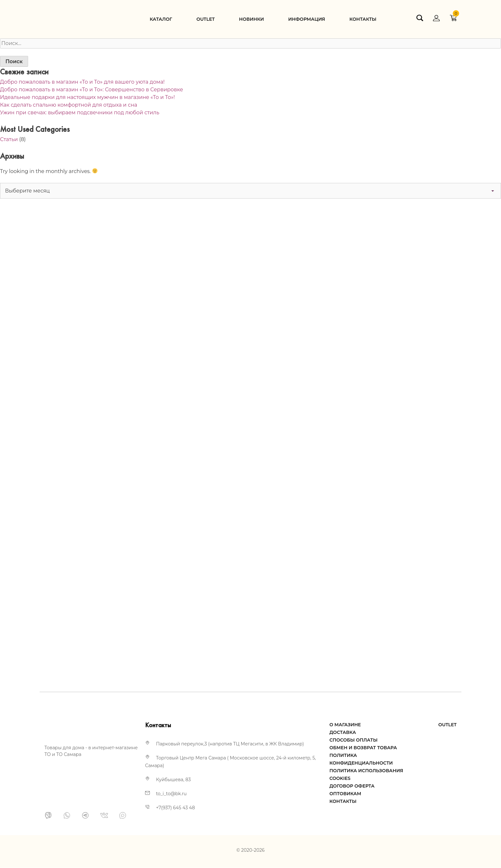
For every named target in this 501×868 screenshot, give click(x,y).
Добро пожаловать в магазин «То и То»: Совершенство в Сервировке (92, 90)
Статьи (9, 139)
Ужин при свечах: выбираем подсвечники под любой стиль (80, 113)
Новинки (251, 19)
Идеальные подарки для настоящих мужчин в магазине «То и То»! (87, 97)
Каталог (161, 19)
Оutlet (206, 19)
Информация (307, 19)
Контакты (363, 19)
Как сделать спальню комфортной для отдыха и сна (69, 105)
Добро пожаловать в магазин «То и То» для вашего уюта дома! (82, 82)
